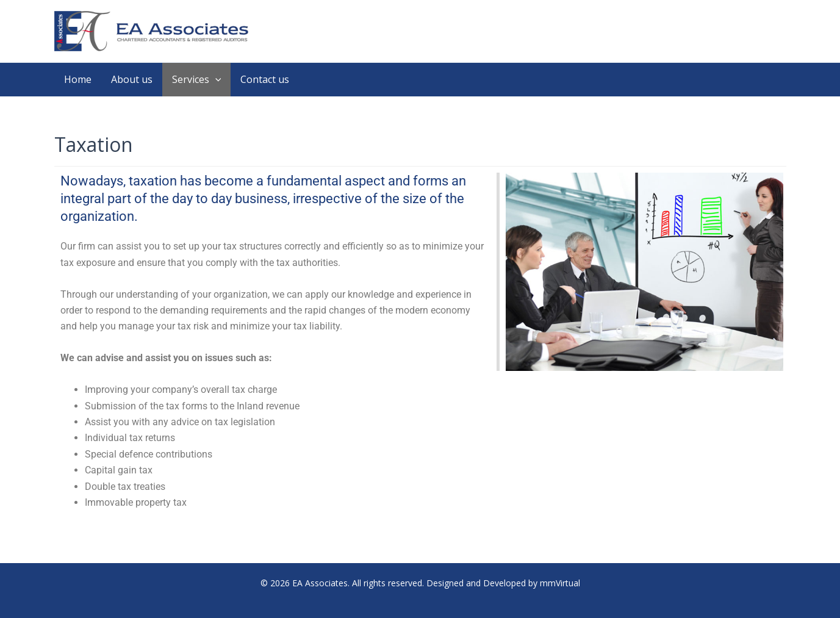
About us (132, 79)
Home (78, 79)
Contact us (265, 79)
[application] (215, 80)
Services (197, 80)
